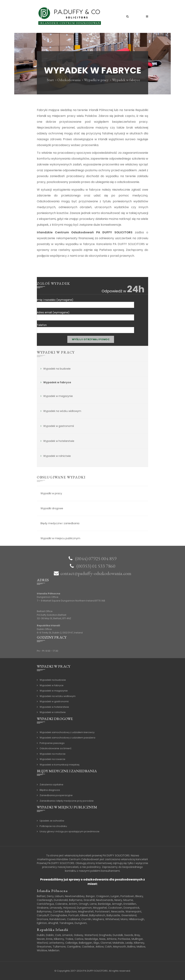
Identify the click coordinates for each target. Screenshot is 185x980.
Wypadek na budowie (57, 369)
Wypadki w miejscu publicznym (60, 538)
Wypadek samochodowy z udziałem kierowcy (67, 732)
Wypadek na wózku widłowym (62, 411)
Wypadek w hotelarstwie (59, 441)
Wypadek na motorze (53, 754)
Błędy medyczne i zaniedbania (60, 523)
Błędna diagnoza (50, 790)
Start (50, 80)
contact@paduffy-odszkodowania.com (96, 573)
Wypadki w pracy (96, 80)
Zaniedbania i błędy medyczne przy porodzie (67, 801)
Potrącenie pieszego (52, 743)
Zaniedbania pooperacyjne (56, 795)
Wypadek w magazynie (58, 396)
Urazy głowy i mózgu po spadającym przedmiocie (70, 831)
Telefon (85, 327)
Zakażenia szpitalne (51, 785)
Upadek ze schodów (52, 821)
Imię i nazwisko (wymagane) (85, 302)
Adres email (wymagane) (85, 314)
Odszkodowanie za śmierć (56, 748)
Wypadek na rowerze (52, 759)
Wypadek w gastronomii (59, 426)
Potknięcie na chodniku (53, 826)
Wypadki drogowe (52, 508)
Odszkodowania (69, 80)
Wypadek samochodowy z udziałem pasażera (67, 738)
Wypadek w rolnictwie (57, 456)
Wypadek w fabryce (57, 382)
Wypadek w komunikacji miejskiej (59, 765)
